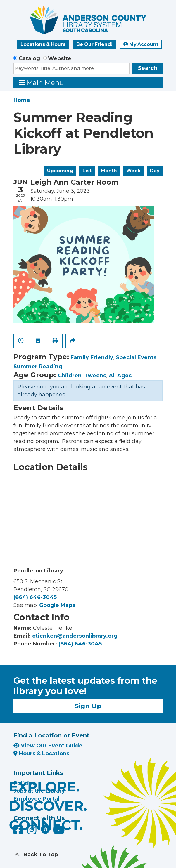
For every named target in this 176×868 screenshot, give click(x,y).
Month (109, 171)
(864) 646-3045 (35, 597)
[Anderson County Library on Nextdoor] (45, 829)
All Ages (120, 376)
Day (155, 171)
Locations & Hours (43, 44)
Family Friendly (92, 357)
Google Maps (57, 605)
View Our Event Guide (48, 746)
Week (133, 171)
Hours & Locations (41, 754)
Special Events (136, 357)
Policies (24, 783)
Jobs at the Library (39, 791)
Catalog (29, 58)
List (87, 171)
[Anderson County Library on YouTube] (59, 832)
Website (60, 58)
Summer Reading (38, 367)
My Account (141, 44)
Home (22, 100)
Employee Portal (36, 799)
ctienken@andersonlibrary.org (75, 636)
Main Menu (42, 83)
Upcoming (60, 171)
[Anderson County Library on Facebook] (19, 832)
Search (148, 68)
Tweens (95, 376)
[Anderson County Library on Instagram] (33, 832)
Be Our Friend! (94, 44)
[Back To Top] (88, 855)
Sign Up (88, 706)
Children (70, 376)
